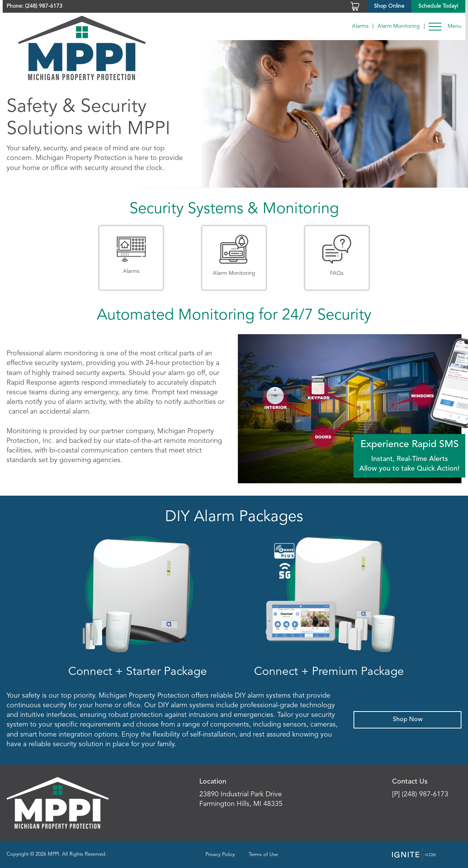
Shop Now (408, 720)
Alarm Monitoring (399, 26)
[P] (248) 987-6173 (420, 794)
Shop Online (389, 6)
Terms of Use (263, 855)
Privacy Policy (220, 855)
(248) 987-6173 (44, 6)
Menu (455, 26)
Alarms (360, 26)
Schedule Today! (438, 6)
